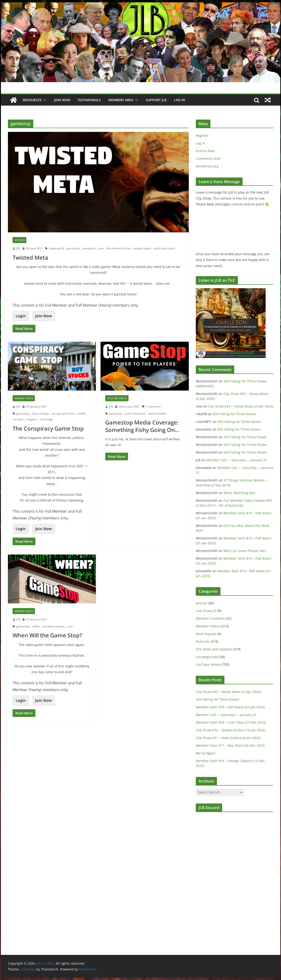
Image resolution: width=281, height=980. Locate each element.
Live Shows (204, 611)
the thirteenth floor (119, 248)
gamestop (73, 248)
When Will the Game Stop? (47, 635)
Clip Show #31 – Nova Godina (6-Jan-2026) (228, 738)
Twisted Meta (30, 257)
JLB (18, 248)
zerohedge (46, 419)
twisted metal (142, 248)
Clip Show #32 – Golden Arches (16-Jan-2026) (231, 730)
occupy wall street (63, 413)
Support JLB (156, 100)
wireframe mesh (164, 248)
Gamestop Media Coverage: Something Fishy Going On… (142, 426)
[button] (44, 100)
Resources (32, 100)
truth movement (135, 413)
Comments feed (208, 159)
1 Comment (151, 406)
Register (202, 135)
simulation (89, 248)
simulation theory (53, 626)
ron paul (18, 419)
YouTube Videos (117, 398)
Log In (179, 100)
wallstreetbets (157, 413)
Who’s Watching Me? (239, 493)
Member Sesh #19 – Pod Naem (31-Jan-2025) (230, 707)
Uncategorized (207, 657)
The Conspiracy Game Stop (48, 428)
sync (101, 248)
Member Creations (210, 618)
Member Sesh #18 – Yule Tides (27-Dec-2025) (231, 722)
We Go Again (206, 753)
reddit (81, 413)
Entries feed (205, 151)
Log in (200, 143)
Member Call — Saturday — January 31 (237, 460)
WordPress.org (207, 166)
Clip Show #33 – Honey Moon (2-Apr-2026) (241, 406)
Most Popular (206, 634)
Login (21, 316)
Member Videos (24, 398)
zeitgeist (31, 419)
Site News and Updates (214, 649)
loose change (41, 413)
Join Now (44, 316)
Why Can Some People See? (245, 551)
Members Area (121, 100)
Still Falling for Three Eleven (235, 414)
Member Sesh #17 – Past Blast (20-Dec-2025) (230, 745)
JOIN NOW (62, 100)
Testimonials (89, 100)
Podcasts (203, 641)
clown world (56, 248)
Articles (19, 240)
